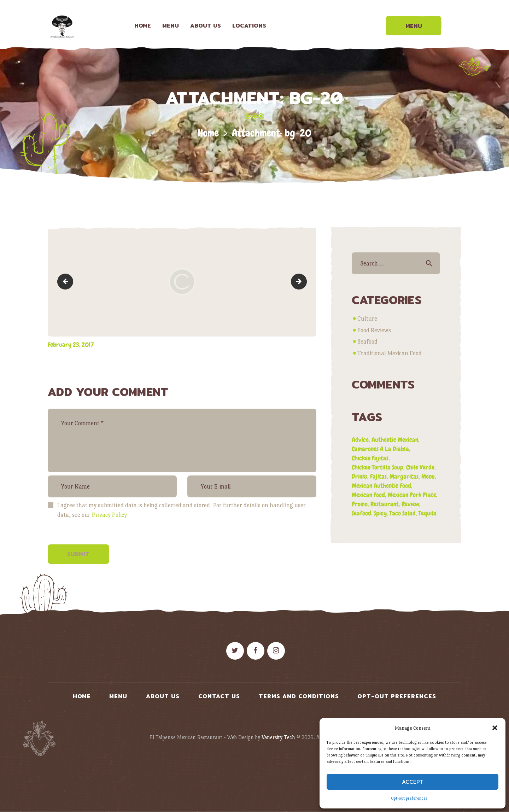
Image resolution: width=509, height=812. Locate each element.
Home (208, 133)
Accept (413, 782)
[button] (495, 728)
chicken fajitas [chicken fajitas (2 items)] (370, 458)
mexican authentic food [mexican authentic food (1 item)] (381, 486)
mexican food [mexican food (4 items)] (368, 495)
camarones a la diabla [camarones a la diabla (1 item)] (380, 449)
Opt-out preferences (409, 798)
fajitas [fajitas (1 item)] (378, 476)
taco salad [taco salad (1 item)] (403, 513)
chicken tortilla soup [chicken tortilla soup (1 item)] (378, 467)
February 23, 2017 (71, 344)
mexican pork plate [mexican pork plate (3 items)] (412, 495)
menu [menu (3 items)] (428, 476)
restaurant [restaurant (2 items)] (385, 504)
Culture (367, 319)
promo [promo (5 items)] (360, 504)
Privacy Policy (109, 515)
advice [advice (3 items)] (360, 440)
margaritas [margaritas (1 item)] (404, 476)
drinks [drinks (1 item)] (359, 476)
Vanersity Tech (278, 737)
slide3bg (67, 282)
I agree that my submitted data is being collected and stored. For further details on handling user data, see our (182, 510)
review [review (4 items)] (410, 504)
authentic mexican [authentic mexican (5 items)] (395, 440)
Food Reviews (374, 330)
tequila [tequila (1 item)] (428, 513)
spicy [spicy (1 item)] (380, 513)
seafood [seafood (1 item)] (361, 513)
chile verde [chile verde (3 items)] (420, 467)
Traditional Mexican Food (390, 353)
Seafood (367, 342)
